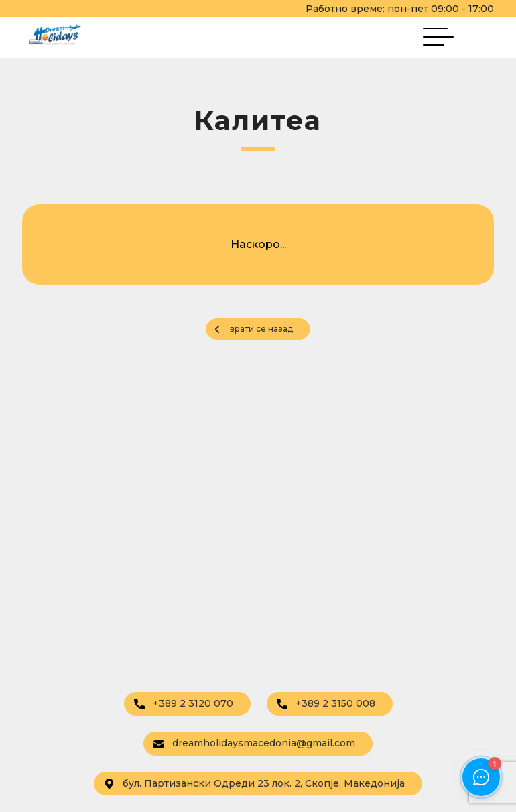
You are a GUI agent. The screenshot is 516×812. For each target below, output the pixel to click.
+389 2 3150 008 (326, 703)
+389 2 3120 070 (184, 703)
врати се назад (261, 329)
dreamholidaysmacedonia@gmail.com (254, 743)
